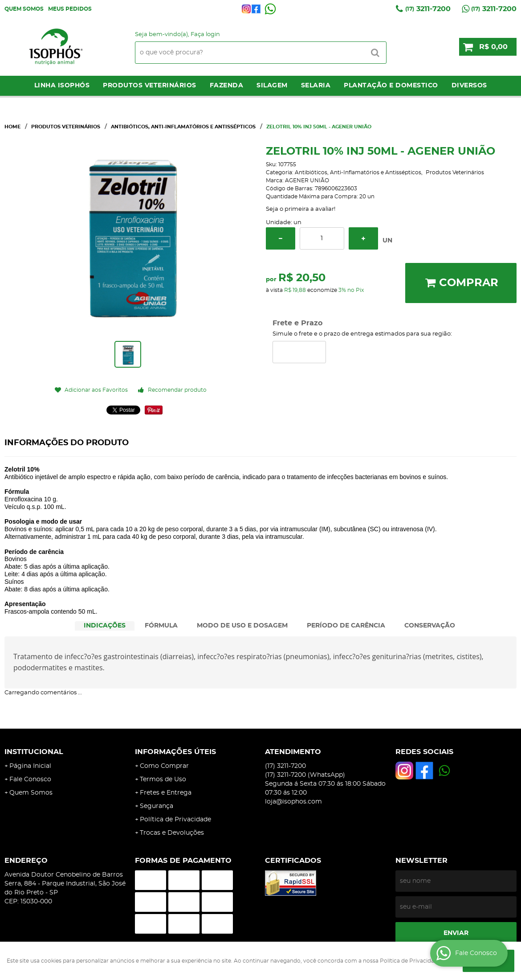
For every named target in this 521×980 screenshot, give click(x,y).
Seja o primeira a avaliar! (301, 209)
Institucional (34, 752)
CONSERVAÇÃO (430, 626)
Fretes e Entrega (166, 793)
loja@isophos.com (293, 802)
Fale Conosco (30, 779)
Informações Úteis (175, 752)
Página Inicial (30, 766)
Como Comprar (164, 766)
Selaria (316, 86)
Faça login (205, 35)
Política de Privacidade (175, 820)
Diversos (469, 86)
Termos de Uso (163, 779)
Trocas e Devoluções (172, 833)
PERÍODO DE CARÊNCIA (346, 626)
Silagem (272, 86)
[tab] (105, 626)
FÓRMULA (161, 626)
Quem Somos (24, 9)
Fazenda (227, 86)
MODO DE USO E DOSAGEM (242, 626)
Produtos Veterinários (150, 86)
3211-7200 (428, 9)
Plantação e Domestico (391, 86)
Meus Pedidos (70, 9)
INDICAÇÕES (105, 626)
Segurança (157, 806)
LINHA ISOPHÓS (62, 86)
